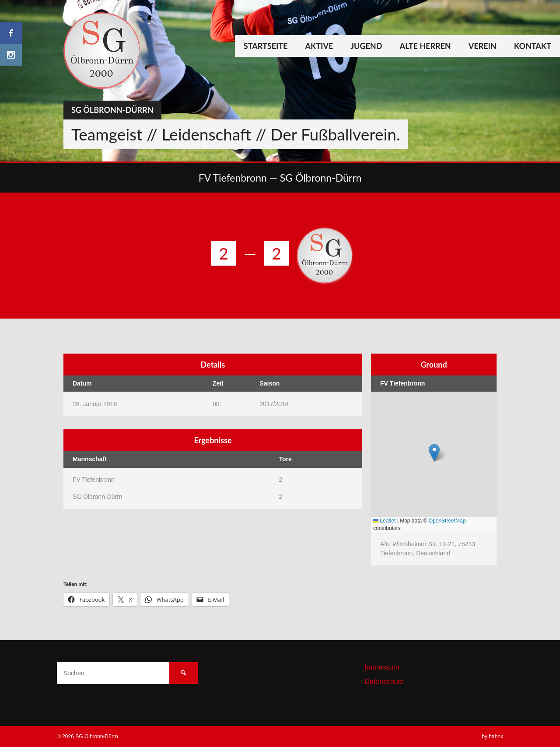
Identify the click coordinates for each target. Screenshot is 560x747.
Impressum (382, 667)
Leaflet (384, 521)
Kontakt (533, 46)
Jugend (366, 46)
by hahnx (492, 736)
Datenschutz (384, 682)
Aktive (319, 46)
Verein (483, 46)
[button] (434, 453)
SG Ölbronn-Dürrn (112, 110)
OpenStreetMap (447, 521)
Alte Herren (425, 46)
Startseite (266, 46)
